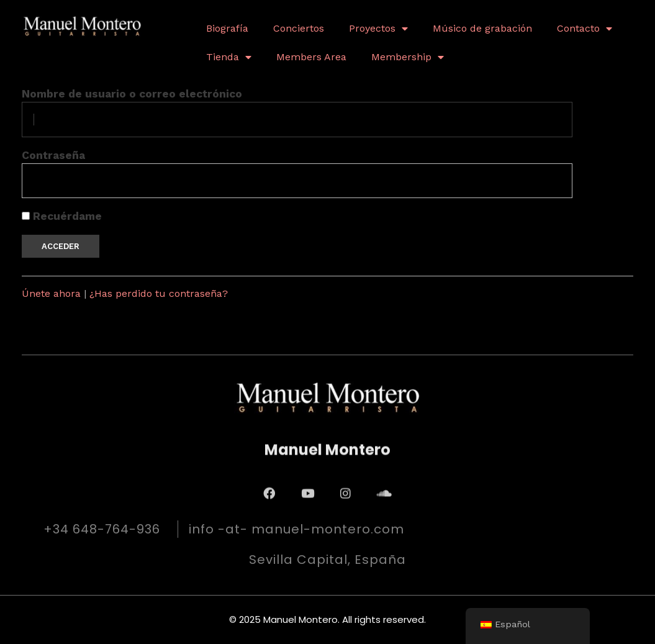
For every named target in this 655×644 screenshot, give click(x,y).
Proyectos (378, 29)
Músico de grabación (482, 28)
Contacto (585, 29)
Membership (408, 57)
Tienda (229, 57)
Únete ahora (51, 293)
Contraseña (53, 155)
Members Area (311, 57)
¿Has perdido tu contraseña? (159, 293)
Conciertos (299, 28)
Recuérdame (62, 216)
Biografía (227, 28)
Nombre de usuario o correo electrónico (132, 94)
